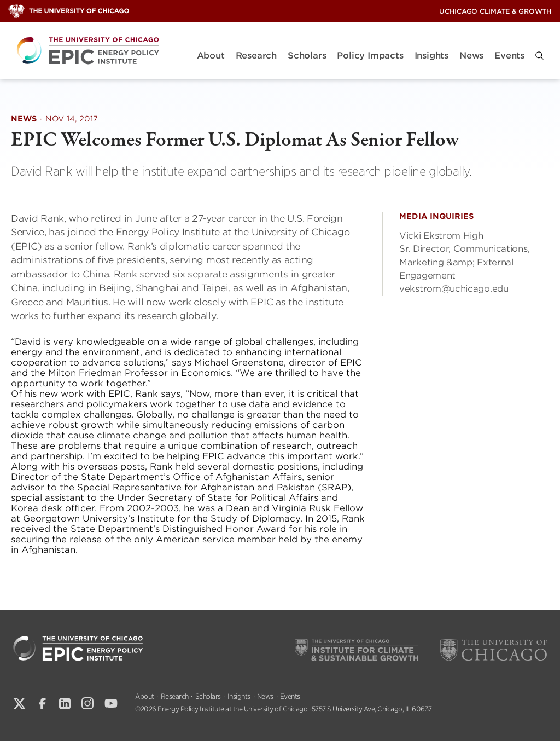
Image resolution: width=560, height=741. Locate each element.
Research (256, 56)
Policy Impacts (370, 56)
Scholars (307, 56)
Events (509, 56)
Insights (431, 56)
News (471, 56)
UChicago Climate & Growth (495, 11)
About (211, 56)
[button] (539, 56)
